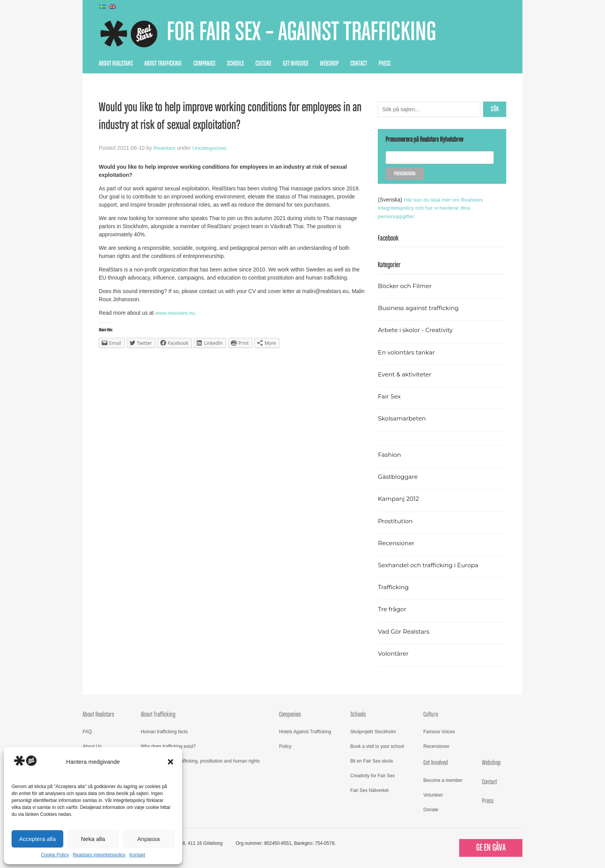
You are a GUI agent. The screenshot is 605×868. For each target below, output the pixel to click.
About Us (92, 746)
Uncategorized (210, 148)
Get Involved (296, 64)
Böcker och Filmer (406, 286)
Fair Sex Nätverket (369, 790)
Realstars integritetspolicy (99, 855)
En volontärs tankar (407, 352)
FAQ (87, 731)
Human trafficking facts (164, 731)
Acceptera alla (37, 839)
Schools (235, 64)
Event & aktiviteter (406, 374)
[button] (171, 762)
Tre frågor (392, 609)
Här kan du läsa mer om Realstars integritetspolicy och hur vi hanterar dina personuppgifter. (432, 208)
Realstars (165, 148)
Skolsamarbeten (403, 418)
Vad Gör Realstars (404, 631)
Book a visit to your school (377, 746)
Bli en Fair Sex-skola (372, 761)
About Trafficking (163, 64)
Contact (359, 64)
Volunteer (433, 795)
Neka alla (93, 839)
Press (384, 64)
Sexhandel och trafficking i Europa (430, 565)
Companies (204, 64)
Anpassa (149, 839)
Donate (431, 809)
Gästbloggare (398, 476)
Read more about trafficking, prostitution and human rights (200, 761)
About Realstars (116, 64)
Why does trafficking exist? (168, 746)
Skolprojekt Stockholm (373, 731)
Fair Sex (390, 396)
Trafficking (394, 587)
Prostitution (396, 521)
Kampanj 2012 (399, 499)
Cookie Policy (55, 855)
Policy (285, 746)
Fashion (390, 454)
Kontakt (137, 855)
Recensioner (397, 543)
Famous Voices (439, 731)
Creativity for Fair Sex (373, 775)
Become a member (443, 780)
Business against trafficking (420, 308)
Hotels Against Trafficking (305, 731)
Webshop (329, 64)
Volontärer (394, 653)
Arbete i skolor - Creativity (417, 330)
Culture (263, 64)
